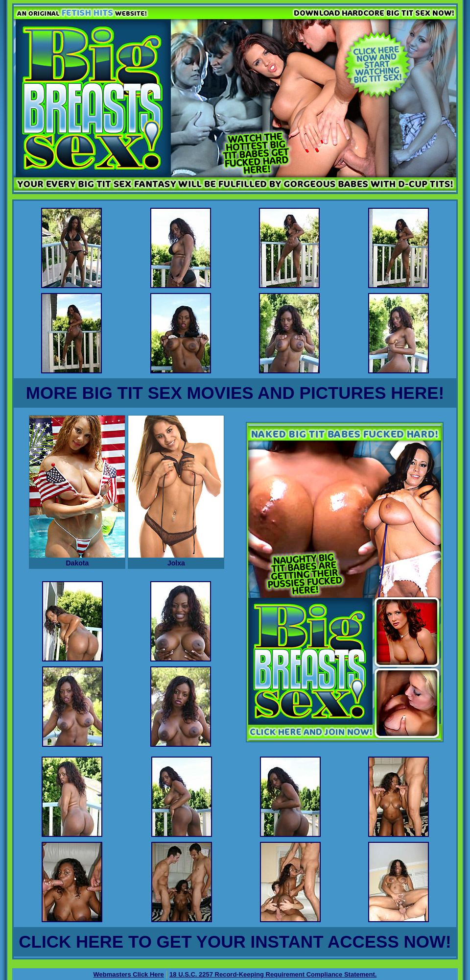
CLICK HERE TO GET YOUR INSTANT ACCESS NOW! (235, 942)
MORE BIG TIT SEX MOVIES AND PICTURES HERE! (235, 393)
